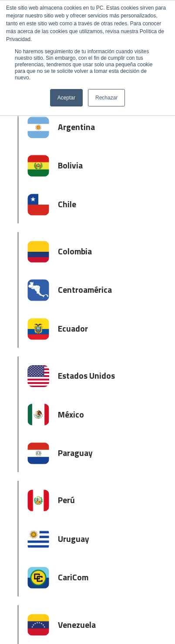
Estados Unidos (86, 375)
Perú (66, 500)
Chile (67, 204)
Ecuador (73, 328)
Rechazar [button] (106, 98)
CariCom (73, 577)
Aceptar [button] (66, 98)
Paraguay (75, 453)
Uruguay (74, 539)
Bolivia (70, 165)
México (71, 414)
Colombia (75, 251)
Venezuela (77, 625)
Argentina (76, 127)
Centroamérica (85, 289)
